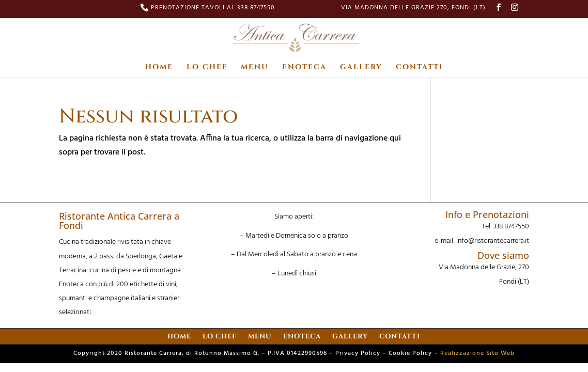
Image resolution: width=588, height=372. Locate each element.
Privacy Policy (358, 353)
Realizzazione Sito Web (477, 353)
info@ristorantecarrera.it (493, 241)
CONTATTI (419, 68)
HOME (159, 68)
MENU (255, 68)
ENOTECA (304, 68)
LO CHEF (207, 68)
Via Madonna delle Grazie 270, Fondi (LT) (413, 9)
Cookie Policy (410, 353)
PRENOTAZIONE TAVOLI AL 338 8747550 (213, 9)
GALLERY (361, 68)
